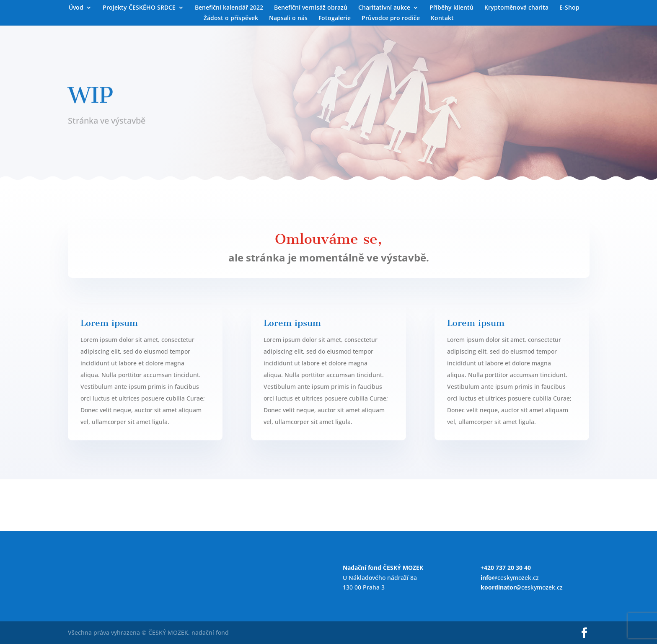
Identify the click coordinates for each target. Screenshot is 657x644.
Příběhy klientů (451, 8)
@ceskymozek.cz (510, 578)
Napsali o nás (288, 18)
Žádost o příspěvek (231, 18)
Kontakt (442, 18)
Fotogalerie (335, 18)
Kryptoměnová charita (516, 8)
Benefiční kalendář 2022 (229, 8)
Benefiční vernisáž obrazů (311, 8)
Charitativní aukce (384, 8)
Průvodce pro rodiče (391, 18)
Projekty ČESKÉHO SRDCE (139, 8)
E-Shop (569, 8)
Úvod (76, 8)
